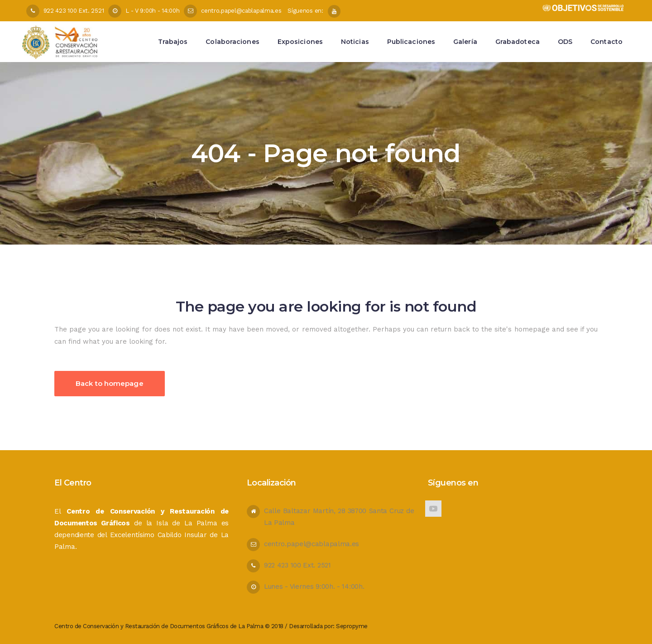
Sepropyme (352, 626)
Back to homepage (110, 383)
